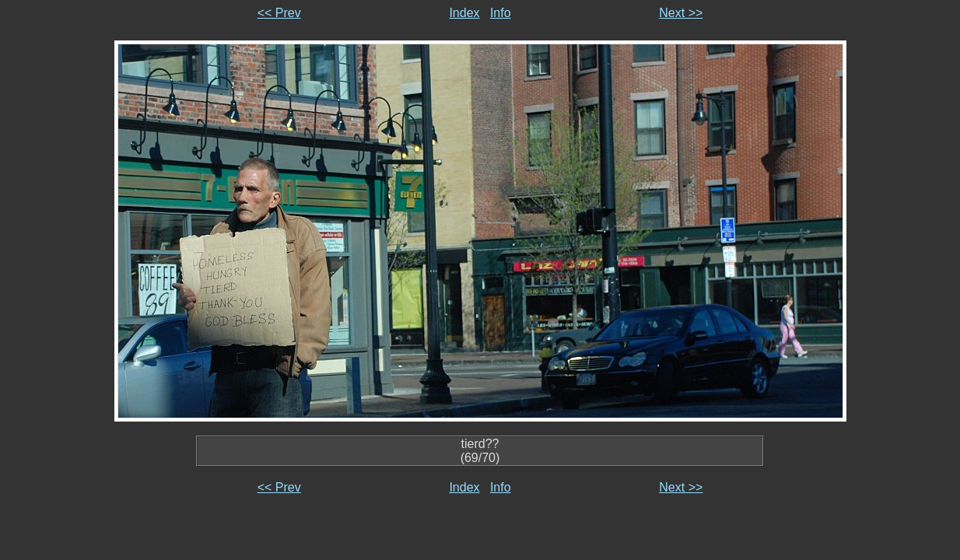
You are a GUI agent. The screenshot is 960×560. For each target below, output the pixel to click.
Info (501, 13)
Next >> (681, 13)
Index (464, 13)
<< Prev (279, 13)
